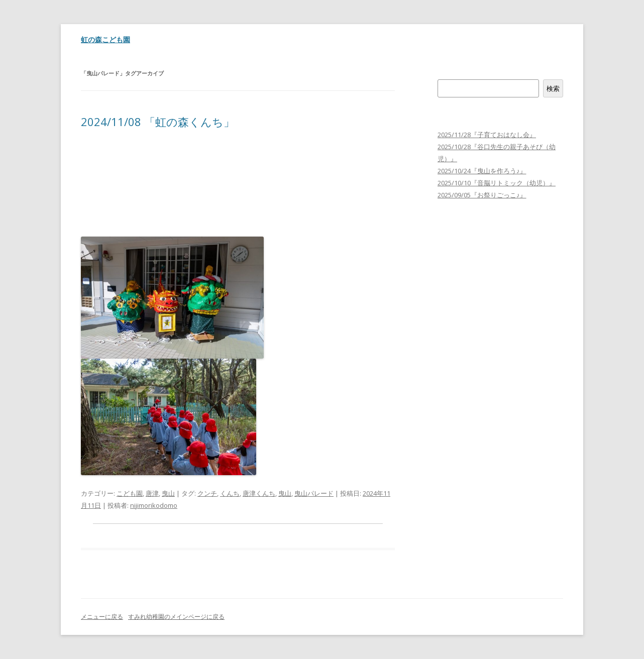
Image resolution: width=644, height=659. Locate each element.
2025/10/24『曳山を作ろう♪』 (482, 171)
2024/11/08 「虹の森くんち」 (158, 122)
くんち (230, 493)
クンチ (207, 493)
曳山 (168, 493)
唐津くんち (259, 493)
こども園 (130, 493)
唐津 (152, 493)
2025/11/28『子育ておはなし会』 (487, 135)
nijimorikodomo (154, 505)
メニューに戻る (102, 617)
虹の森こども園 (105, 39)
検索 (444, 73)
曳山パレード (314, 493)
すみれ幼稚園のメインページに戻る (176, 617)
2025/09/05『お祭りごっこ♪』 (482, 195)
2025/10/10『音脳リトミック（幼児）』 (497, 183)
